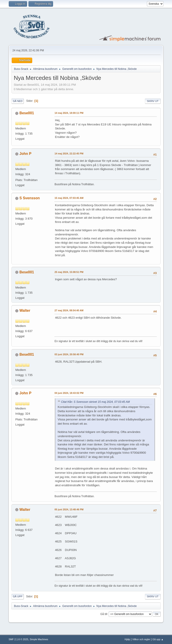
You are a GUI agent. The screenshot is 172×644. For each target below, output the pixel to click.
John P (25, 154)
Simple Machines (39, 639)
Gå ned (18, 101)
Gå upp (17, 596)
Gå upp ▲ (158, 639)
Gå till (104, 614)
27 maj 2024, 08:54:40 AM (69, 310)
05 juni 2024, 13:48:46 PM (69, 509)
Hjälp (127, 639)
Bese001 (27, 113)
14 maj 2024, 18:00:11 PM (69, 113)
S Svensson (30, 198)
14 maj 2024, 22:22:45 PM (69, 154)
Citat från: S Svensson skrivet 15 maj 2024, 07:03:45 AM (95, 402)
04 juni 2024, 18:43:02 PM (69, 393)
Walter (25, 311)
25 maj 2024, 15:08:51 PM (69, 272)
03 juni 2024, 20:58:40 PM (69, 354)
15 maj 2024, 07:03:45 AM (69, 198)
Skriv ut (153, 101)
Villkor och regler (141, 639)
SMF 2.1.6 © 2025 (18, 639)
